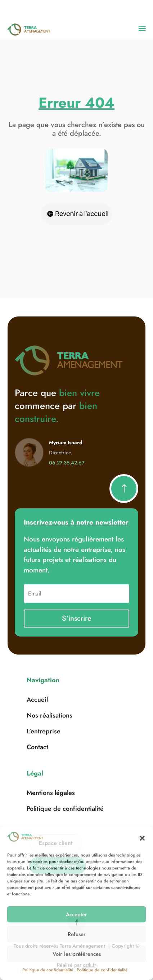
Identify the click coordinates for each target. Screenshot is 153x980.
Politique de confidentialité (48, 970)
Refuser (77, 934)
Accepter (76, 914)
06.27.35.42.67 (67, 463)
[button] (142, 838)
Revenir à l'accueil (82, 213)
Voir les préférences (77, 954)
